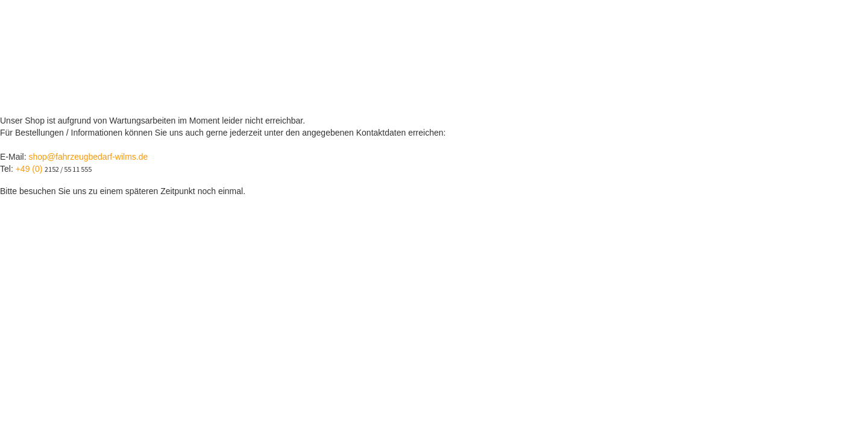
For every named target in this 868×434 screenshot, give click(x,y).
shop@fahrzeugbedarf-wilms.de (88, 157)
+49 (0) (30, 169)
